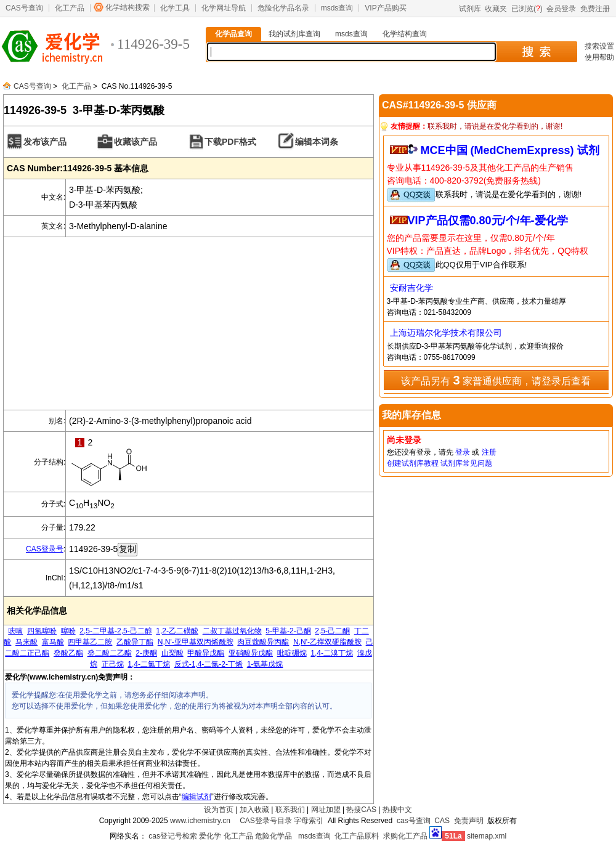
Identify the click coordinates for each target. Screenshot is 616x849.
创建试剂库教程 (413, 463)
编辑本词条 (317, 142)
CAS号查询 (24, 8)
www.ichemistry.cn (200, 821)
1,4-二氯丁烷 (149, 664)
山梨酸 (172, 653)
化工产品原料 (357, 836)
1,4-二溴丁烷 (332, 653)
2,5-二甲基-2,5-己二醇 (115, 631)
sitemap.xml (487, 836)
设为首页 (219, 810)
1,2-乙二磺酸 (177, 631)
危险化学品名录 (283, 8)
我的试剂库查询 (294, 34)
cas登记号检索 (173, 836)
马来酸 (26, 642)
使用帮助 (599, 57)
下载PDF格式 (230, 142)
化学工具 (175, 8)
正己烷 (113, 664)
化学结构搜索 (128, 7)
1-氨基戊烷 (265, 664)
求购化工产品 (405, 836)
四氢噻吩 (42, 631)
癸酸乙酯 (68, 653)
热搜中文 (397, 810)
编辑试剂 (197, 797)
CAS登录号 (45, 549)
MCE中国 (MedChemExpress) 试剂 (510, 150)
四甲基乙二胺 (90, 642)
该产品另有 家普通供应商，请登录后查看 (496, 380)
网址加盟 (326, 810)
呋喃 (15, 631)
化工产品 (70, 8)
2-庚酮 (146, 653)
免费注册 (595, 9)
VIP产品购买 (385, 8)
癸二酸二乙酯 (110, 653)
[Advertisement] (188, 323)
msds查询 (337, 8)
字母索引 (309, 821)
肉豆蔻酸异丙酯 (263, 642)
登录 (463, 452)
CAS (442, 821)
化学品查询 (233, 34)
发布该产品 (45, 142)
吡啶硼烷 (292, 653)
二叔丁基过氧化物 (232, 631)
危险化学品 (274, 836)
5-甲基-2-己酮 (288, 631)
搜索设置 (599, 46)
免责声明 (469, 821)
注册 (489, 452)
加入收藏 (254, 810)
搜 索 (536, 52)
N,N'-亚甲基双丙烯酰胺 (196, 642)
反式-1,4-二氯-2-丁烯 (209, 664)
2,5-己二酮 (332, 631)
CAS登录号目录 (266, 821)
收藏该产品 (136, 142)
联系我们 (290, 810)
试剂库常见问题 (466, 463)
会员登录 (561, 9)
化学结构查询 (405, 34)
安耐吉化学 (411, 288)
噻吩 (68, 631)
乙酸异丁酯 (135, 642)
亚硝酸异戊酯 (251, 653)
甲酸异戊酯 (206, 653)
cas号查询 (414, 821)
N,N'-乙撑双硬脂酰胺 (327, 642)
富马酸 (53, 642)
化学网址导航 (224, 8)
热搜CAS (361, 810)
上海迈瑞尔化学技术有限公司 (446, 333)
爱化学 (210, 836)
